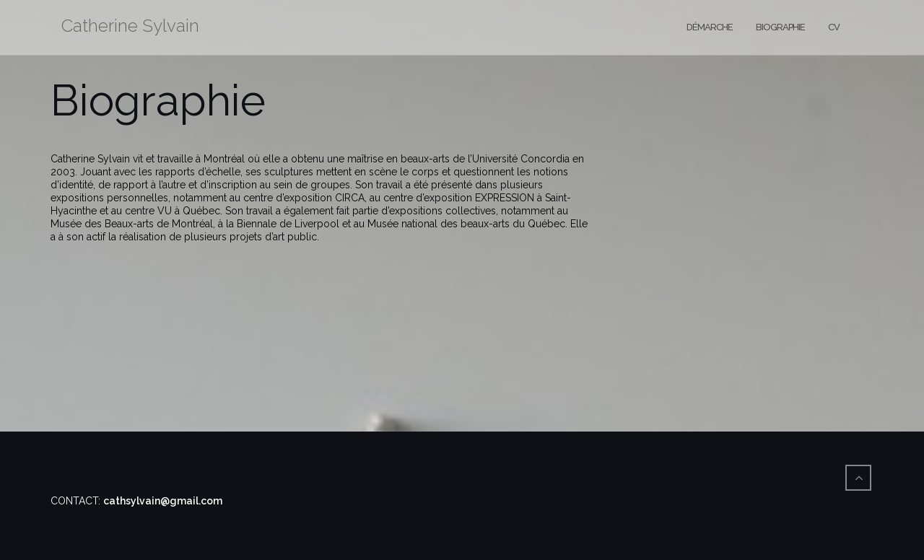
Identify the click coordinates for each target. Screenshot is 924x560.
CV (834, 27)
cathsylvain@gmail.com (163, 501)
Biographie (780, 27)
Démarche (710, 27)
